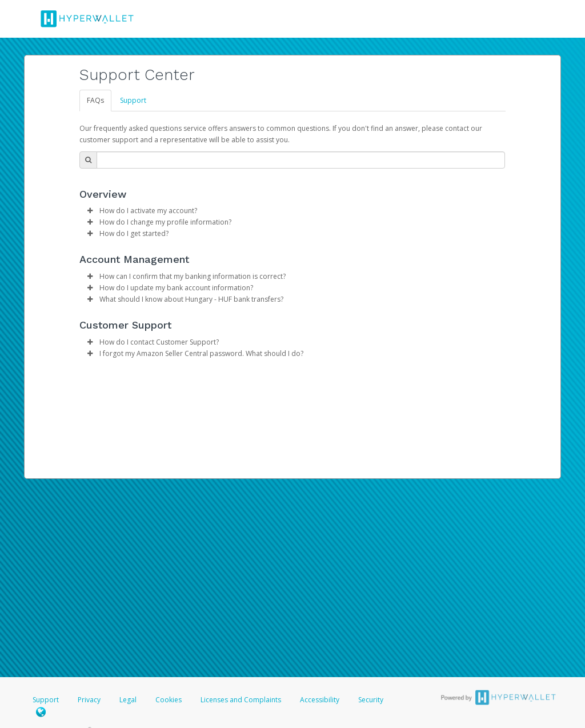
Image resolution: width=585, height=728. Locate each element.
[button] (90, 211)
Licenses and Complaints (242, 700)
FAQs (95, 100)
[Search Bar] (301, 160)
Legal (128, 700)
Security (371, 700)
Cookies (169, 700)
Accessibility (320, 700)
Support (133, 100)
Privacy (89, 700)
